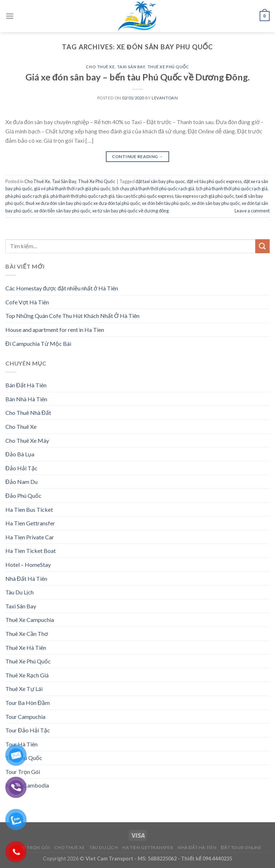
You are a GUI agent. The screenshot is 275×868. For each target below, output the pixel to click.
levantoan (165, 98)
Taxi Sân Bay (131, 67)
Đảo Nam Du (21, 482)
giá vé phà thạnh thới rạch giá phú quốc (72, 188)
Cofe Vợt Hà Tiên (27, 302)
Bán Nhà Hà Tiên (26, 399)
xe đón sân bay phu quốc (216, 203)
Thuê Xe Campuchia (30, 620)
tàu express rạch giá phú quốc (205, 196)
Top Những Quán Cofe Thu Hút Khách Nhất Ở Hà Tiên (72, 316)
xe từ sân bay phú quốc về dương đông (131, 211)
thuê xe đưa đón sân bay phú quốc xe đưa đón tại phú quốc (83, 203)
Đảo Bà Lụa (20, 454)
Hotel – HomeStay (28, 565)
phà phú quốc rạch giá (27, 196)
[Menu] (10, 16)
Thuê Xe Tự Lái (24, 689)
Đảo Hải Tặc (21, 468)
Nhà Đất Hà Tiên (26, 578)
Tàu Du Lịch (19, 592)
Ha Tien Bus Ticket (29, 509)
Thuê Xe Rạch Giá (27, 675)
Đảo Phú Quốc (23, 496)
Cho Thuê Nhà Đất (28, 413)
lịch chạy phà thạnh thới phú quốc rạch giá (153, 188)
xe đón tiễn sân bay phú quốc (62, 211)
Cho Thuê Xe (100, 67)
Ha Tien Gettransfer (30, 523)
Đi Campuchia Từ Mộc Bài (38, 344)
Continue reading (138, 156)
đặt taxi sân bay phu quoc (160, 181)
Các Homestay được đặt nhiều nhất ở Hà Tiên (62, 288)
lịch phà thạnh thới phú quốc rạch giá (232, 188)
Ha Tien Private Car (30, 537)
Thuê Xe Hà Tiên (26, 648)
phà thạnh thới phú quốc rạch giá (82, 196)
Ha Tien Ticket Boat (31, 551)
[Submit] (262, 246)
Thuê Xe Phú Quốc (168, 67)
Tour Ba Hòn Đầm (28, 703)
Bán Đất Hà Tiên (26, 385)
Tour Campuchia (25, 717)
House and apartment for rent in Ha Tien (55, 330)
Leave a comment (252, 211)
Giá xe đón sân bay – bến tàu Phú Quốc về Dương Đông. (137, 77)
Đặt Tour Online (241, 847)
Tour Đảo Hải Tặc (28, 730)
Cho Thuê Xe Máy (27, 440)
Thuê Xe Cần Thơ (27, 634)
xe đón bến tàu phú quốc (166, 203)
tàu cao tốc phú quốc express (145, 196)
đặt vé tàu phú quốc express (214, 181)
